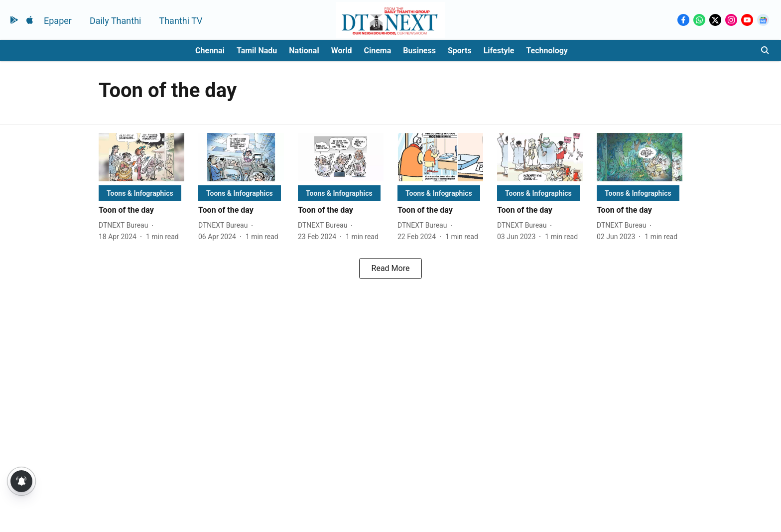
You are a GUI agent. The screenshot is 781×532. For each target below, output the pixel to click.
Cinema (378, 51)
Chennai (210, 51)
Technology (547, 51)
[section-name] (140, 193)
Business (419, 51)
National (304, 51)
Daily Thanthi (116, 21)
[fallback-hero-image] (141, 157)
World (342, 51)
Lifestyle (499, 51)
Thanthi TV (181, 21)
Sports (460, 51)
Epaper (58, 21)
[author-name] (125, 225)
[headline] (141, 210)
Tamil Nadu (257, 51)
